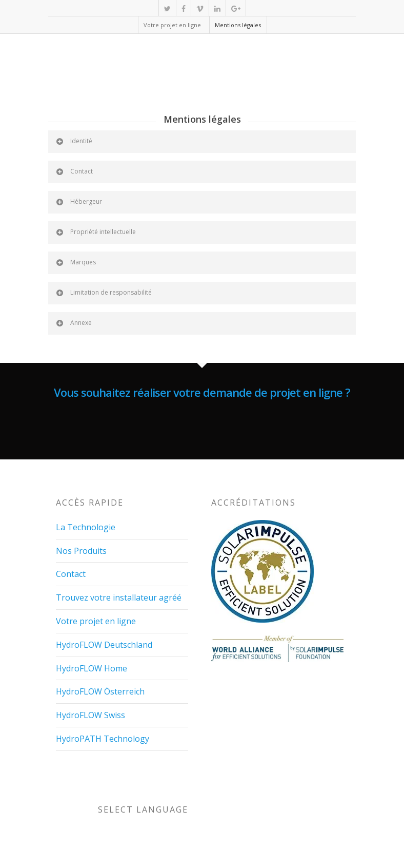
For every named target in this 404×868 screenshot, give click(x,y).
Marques (75, 262)
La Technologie (86, 527)
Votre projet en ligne (172, 25)
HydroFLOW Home (92, 668)
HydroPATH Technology (103, 739)
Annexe (73, 323)
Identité (74, 141)
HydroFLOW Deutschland (104, 645)
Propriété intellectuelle (95, 232)
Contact (74, 171)
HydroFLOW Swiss (90, 715)
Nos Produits (81, 551)
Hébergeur (78, 201)
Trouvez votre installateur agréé (119, 597)
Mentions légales (238, 25)
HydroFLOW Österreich (100, 691)
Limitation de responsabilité (103, 292)
